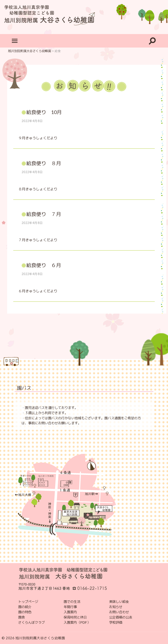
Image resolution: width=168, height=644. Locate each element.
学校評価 (116, 622)
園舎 (22, 617)
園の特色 (25, 612)
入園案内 (70, 612)
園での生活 (72, 602)
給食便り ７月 (44, 214)
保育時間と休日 (75, 617)
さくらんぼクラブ (31, 622)
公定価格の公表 (121, 617)
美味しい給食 (119, 602)
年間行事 (70, 607)
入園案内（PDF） (77, 622)
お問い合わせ (119, 612)
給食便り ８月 (44, 163)
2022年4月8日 (32, 121)
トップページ (28, 602)
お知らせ (116, 607)
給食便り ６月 (44, 265)
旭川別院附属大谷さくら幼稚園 (40, 638)
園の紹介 (25, 607)
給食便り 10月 (44, 112)
